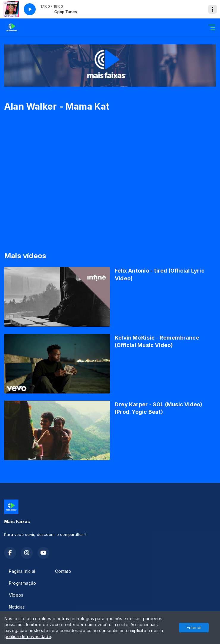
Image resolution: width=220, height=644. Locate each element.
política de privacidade (28, 636)
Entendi (194, 627)
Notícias (17, 607)
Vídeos (16, 595)
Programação (22, 583)
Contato (63, 571)
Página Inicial (22, 571)
